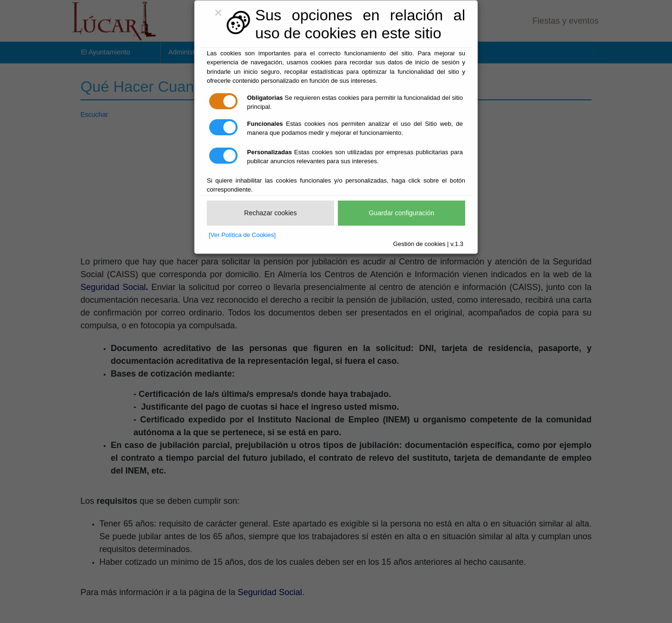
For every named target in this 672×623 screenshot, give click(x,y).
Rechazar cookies (270, 213)
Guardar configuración (402, 213)
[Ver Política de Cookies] (242, 235)
